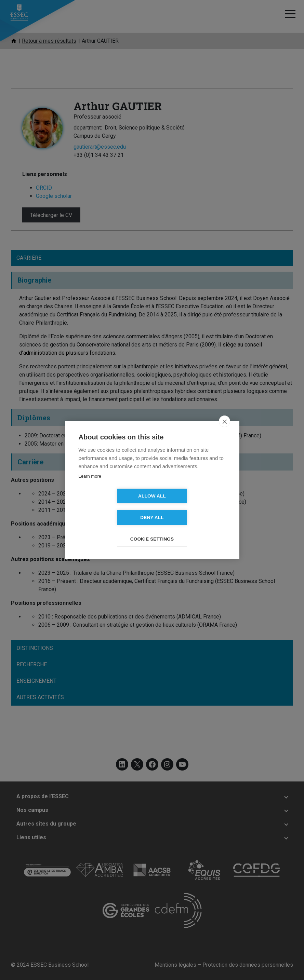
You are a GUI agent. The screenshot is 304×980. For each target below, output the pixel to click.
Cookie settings (152, 528)
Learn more (90, 487)
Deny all (191, 507)
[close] (224, 432)
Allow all (113, 507)
